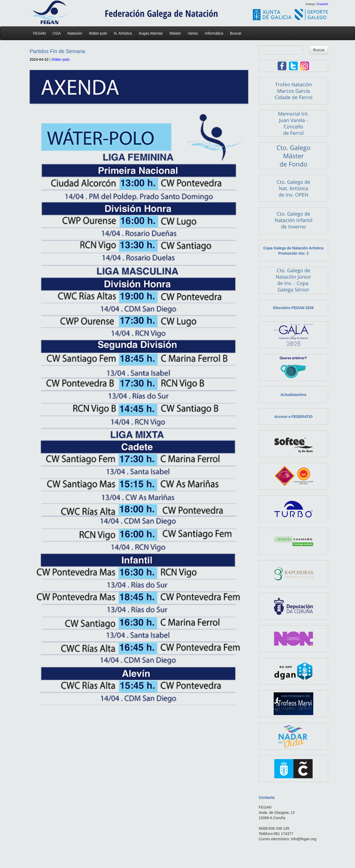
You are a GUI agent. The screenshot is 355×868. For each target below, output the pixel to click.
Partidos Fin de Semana (57, 51)
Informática (215, 33)
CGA (58, 33)
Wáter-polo (99, 33)
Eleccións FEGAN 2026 (293, 308)
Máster (177, 33)
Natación (76, 33)
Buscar (236, 33)
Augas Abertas (152, 33)
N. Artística (124, 33)
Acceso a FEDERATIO (293, 417)
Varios (194, 33)
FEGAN (41, 33)
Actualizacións (293, 395)
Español (323, 4)
